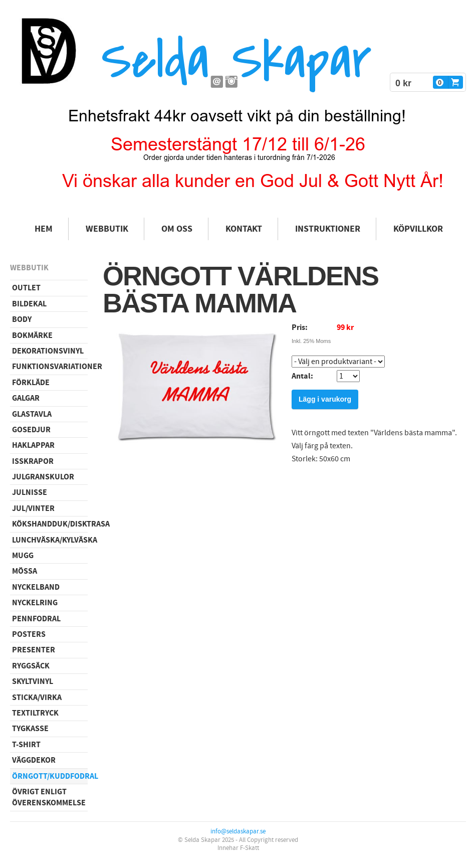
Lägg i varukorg (325, 399)
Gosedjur (31, 430)
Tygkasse (30, 729)
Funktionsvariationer (50, 367)
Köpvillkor (418, 229)
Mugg (23, 556)
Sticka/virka (37, 698)
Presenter (34, 650)
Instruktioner (328, 229)
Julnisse (30, 492)
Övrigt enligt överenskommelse (49, 797)
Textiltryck (35, 713)
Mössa (25, 571)
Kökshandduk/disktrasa (50, 524)
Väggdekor (34, 760)
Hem (44, 229)
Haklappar (33, 445)
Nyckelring (35, 603)
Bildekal (29, 304)
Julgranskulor (43, 477)
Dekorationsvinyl (48, 351)
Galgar (26, 398)
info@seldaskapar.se (238, 831)
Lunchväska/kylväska (50, 540)
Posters (29, 634)
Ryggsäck (31, 666)
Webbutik (107, 229)
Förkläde (31, 383)
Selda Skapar (236, 60)
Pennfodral (36, 619)
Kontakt (244, 229)
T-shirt (26, 745)
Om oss (177, 229)
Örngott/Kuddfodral (50, 776)
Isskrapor (33, 461)
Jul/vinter (33, 508)
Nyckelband (36, 587)
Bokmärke (32, 335)
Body (22, 319)
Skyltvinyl (33, 681)
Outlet (26, 288)
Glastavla (32, 414)
